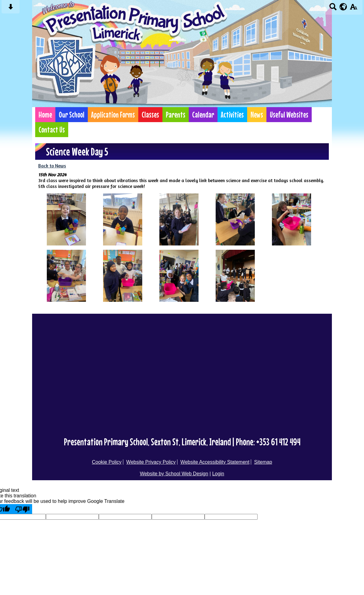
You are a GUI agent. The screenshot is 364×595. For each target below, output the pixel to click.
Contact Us (52, 130)
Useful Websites (289, 115)
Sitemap (263, 462)
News (257, 115)
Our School (72, 115)
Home (45, 115)
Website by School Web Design (174, 474)
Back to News (52, 166)
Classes (150, 115)
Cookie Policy (107, 462)
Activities (232, 115)
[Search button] (333, 9)
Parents (176, 115)
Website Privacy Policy (151, 462)
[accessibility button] (353, 9)
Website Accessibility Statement (215, 462)
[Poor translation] (22, 509)
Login (218, 474)
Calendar (203, 115)
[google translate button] (343, 7)
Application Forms (113, 115)
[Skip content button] (11, 9)
